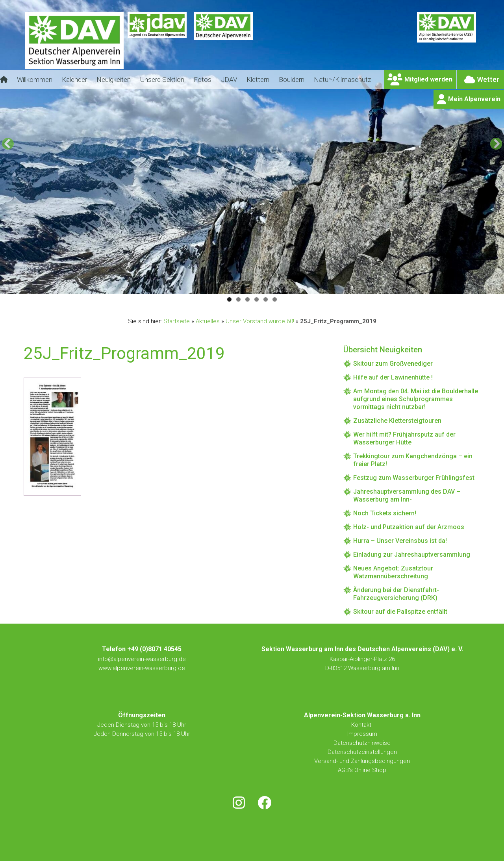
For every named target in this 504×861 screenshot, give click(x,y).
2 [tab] (238, 299)
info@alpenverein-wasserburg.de (142, 659)
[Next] (496, 144)
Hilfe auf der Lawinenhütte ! (393, 377)
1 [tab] (229, 299)
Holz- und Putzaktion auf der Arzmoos (409, 527)
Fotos (203, 80)
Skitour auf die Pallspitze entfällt (400, 612)
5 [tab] (266, 299)
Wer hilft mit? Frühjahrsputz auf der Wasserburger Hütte (404, 438)
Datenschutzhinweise (362, 743)
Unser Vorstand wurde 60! (260, 321)
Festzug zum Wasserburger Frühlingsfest (414, 478)
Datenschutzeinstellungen (362, 752)
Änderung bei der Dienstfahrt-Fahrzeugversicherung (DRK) (396, 594)
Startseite (177, 321)
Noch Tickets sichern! (385, 513)
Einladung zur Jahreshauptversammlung (412, 555)
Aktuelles (208, 321)
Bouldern (292, 80)
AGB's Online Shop (362, 770)
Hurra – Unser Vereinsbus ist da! (400, 541)
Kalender (74, 80)
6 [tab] (275, 299)
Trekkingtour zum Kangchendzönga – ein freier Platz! (413, 460)
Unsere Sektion (162, 80)
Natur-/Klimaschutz (342, 80)
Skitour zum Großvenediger (393, 364)
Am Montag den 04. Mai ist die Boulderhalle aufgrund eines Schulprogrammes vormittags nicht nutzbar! (416, 399)
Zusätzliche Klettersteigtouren (397, 421)
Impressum (362, 734)
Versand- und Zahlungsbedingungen (362, 761)
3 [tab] (247, 299)
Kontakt (362, 725)
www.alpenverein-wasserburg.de (142, 668)
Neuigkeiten (114, 80)
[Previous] (8, 144)
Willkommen (35, 80)
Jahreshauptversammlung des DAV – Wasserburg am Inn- (407, 495)
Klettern (258, 80)
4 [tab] (257, 299)
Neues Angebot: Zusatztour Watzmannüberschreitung (393, 572)
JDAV (229, 80)
